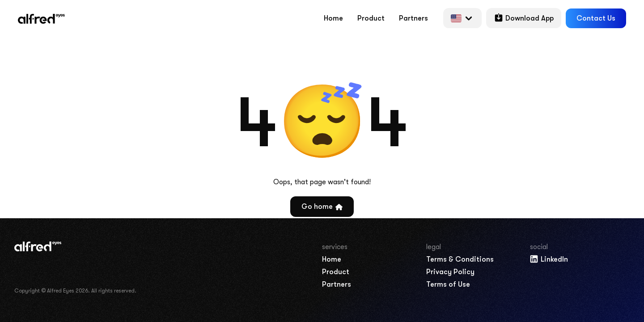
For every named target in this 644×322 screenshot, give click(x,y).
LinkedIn (549, 259)
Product (371, 18)
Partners (413, 18)
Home (333, 18)
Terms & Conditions (460, 259)
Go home (322, 207)
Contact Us (596, 18)
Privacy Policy (450, 272)
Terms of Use (448, 284)
